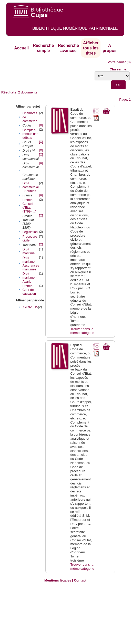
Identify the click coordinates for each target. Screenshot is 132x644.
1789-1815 (30, 307)
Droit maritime (29, 251)
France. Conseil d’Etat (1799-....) (29, 206)
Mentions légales (58, 580)
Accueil (21, 48)
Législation (30, 232)
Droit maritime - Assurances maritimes (31, 264)
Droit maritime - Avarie (30, 278)
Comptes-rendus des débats (30, 134)
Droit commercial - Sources (31, 187)
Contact (80, 580)
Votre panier (117, 62)
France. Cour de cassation (29, 290)
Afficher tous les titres (91, 48)
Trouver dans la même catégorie (82, 331)
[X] (41, 125)
